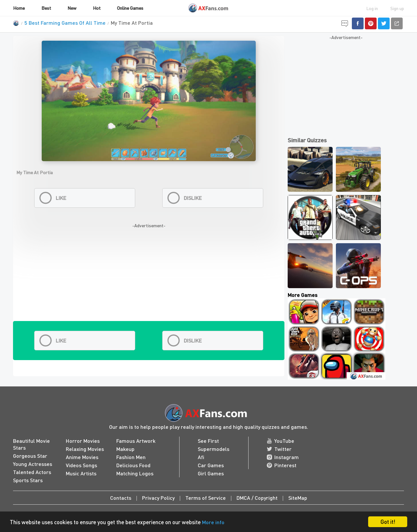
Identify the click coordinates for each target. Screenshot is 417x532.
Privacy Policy (158, 498)
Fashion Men (131, 457)
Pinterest (282, 465)
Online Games (130, 8)
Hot (97, 8)
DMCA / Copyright (257, 498)
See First (208, 441)
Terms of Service (206, 498)
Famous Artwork (136, 441)
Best (46, 8)
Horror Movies (83, 441)
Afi (201, 457)
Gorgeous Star (30, 456)
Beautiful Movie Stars (31, 444)
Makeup (125, 449)
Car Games (211, 465)
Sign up (397, 8)
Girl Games (211, 473)
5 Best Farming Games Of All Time (65, 23)
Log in (372, 8)
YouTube (280, 441)
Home (19, 8)
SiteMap (298, 498)
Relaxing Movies (85, 449)
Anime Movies (82, 457)
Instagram (283, 457)
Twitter (279, 449)
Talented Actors (32, 472)
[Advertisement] (149, 275)
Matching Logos (135, 473)
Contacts (121, 498)
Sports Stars (28, 480)
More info (213, 522)
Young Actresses (33, 464)
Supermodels (214, 449)
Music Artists (81, 473)
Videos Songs (81, 465)
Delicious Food (133, 465)
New (72, 8)
